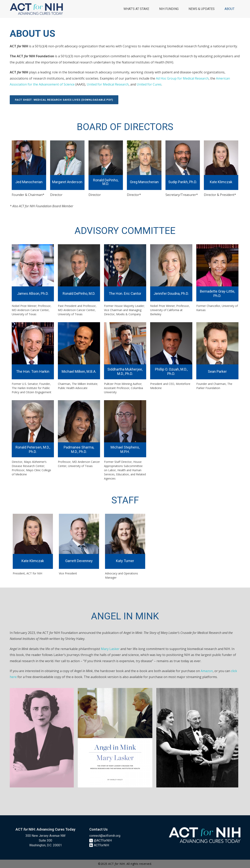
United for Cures (149, 84)
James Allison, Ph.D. (33, 293)
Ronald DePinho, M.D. (79, 293)
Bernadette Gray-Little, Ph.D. (217, 293)
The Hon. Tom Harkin (33, 371)
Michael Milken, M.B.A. (79, 371)
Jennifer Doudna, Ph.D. (171, 293)
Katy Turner (125, 561)
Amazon (207, 671)
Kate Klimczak (33, 561)
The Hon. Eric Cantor (125, 293)
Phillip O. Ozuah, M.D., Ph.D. (171, 371)
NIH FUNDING (169, 9)
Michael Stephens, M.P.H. (125, 449)
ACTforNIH (101, 845)
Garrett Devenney (79, 561)
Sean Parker (217, 371)
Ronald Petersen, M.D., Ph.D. (33, 449)
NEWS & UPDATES (202, 9)
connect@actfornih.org (105, 836)
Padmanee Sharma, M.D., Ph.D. (79, 449)
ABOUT (230, 9)
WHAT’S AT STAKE (136, 9)
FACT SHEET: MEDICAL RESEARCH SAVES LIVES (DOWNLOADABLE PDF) (64, 100)
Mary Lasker (110, 649)
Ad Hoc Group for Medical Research (182, 78)
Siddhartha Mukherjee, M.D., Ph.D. (125, 371)
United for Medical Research (108, 84)
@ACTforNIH (103, 840)
